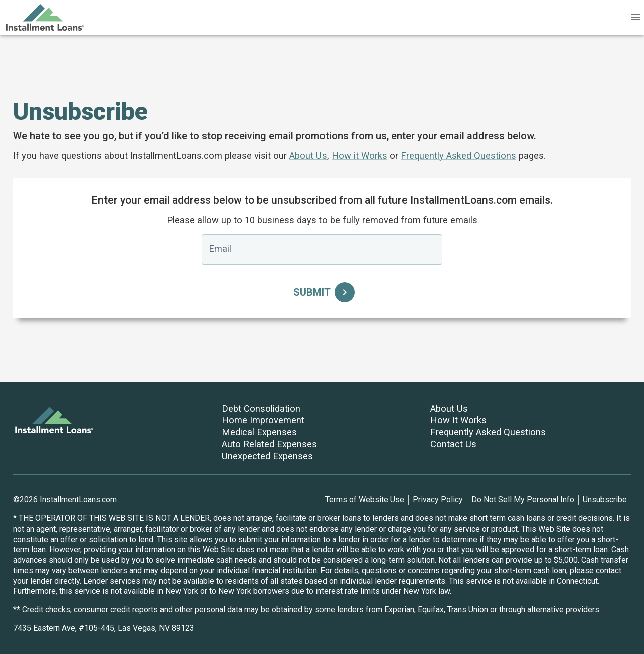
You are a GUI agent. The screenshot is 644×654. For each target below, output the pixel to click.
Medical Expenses (259, 432)
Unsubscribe (605, 500)
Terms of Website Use (365, 500)
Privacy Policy (438, 500)
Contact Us (453, 444)
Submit (322, 292)
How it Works (359, 155)
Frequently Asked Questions (458, 155)
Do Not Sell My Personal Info (523, 500)
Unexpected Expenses (267, 456)
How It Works (458, 420)
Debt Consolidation (261, 408)
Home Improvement (263, 420)
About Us (308, 155)
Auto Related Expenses (269, 444)
